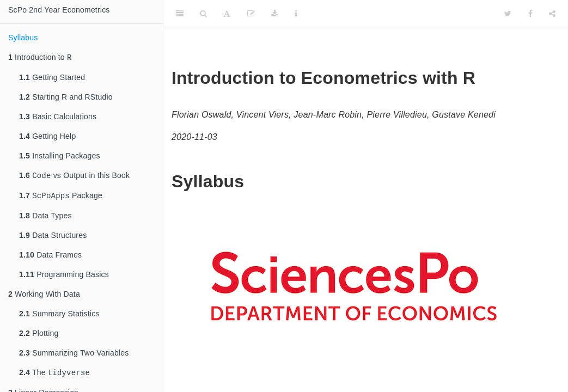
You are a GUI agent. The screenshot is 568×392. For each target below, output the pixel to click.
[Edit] (251, 14)
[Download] (275, 14)
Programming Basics (64, 278)
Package (61, 198)
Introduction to (40, 58)
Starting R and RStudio (66, 98)
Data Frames (50, 258)
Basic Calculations (58, 118)
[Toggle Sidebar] (180, 14)
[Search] (203, 14)
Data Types (45, 219)
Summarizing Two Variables (74, 356)
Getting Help (47, 137)
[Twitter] (508, 14)
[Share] (552, 14)
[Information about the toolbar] (296, 14)
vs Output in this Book (74, 177)
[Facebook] (530, 14)
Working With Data (44, 297)
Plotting (39, 336)
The (54, 376)
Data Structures (53, 238)
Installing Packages (60, 157)
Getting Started (52, 78)
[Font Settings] (227, 14)
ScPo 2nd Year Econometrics (59, 10)
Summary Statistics (59, 317)
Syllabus (23, 38)
